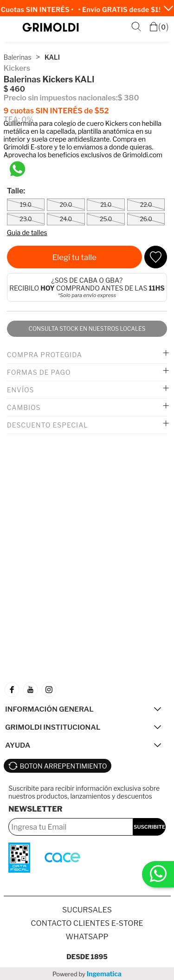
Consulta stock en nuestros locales (87, 329)
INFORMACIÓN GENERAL (49, 709)
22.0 (146, 205)
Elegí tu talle (74, 257)
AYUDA (18, 745)
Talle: (16, 191)
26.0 (146, 219)
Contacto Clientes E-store (87, 923)
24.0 (66, 219)
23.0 (26, 219)
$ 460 (14, 89)
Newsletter (35, 809)
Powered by (87, 974)
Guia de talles (27, 233)
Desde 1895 (87, 957)
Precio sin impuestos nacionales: (61, 98)
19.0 (26, 205)
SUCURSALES (87, 910)
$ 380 (128, 98)
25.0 (106, 219)
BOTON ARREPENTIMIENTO (64, 766)
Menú (12, 28)
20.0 (66, 205)
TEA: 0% (19, 120)
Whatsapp (87, 937)
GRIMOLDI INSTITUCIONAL (53, 727)
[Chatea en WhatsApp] (17, 169)
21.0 (106, 205)
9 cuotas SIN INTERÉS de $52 (56, 111)
